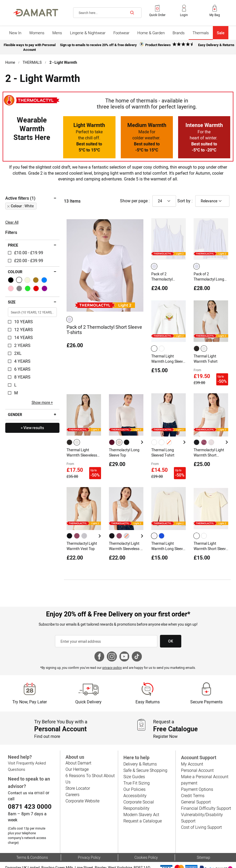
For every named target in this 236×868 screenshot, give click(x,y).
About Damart (78, 754)
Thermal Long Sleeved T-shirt (163, 447)
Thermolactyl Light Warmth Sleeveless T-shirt (124, 538)
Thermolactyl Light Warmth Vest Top (82, 538)
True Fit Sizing (136, 774)
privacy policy (112, 659)
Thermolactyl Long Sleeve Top (124, 447)
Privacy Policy (89, 844)
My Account (192, 755)
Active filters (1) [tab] (20, 197)
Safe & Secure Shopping (145, 761)
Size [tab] (12, 301)
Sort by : (185, 199)
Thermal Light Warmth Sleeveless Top (82, 447)
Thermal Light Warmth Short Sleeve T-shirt (211, 538)
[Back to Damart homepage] (36, 13)
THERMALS (32, 61)
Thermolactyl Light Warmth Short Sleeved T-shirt (209, 447)
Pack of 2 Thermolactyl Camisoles (162, 275)
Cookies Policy (146, 844)
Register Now (166, 727)
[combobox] (107, 13)
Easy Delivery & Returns (216, 44)
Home (10, 61)
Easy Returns (147, 693)
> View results (32, 426)
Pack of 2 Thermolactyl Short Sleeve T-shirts (104, 328)
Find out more (47, 727)
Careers (72, 785)
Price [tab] (13, 244)
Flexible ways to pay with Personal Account (29, 46)
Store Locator (78, 779)
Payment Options (197, 780)
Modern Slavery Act (141, 805)
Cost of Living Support (201, 818)
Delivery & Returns (140, 755)
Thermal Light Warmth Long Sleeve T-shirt (168, 356)
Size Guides (134, 768)
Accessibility (134, 786)
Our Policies (134, 780)
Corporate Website (82, 791)
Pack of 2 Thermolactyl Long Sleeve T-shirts (209, 275)
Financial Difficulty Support (205, 799)
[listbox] (70, 317)
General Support (196, 793)
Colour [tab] (15, 270)
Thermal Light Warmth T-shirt (206, 356)
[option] (69, 317)
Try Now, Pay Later (29, 693)
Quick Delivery (88, 693)
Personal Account (197, 761)
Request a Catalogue (142, 812)
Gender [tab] (15, 413)
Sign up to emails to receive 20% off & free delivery (98, 44)
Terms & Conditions (32, 844)
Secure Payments (207, 693)
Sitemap (203, 844)
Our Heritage (77, 760)
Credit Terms (193, 786)
